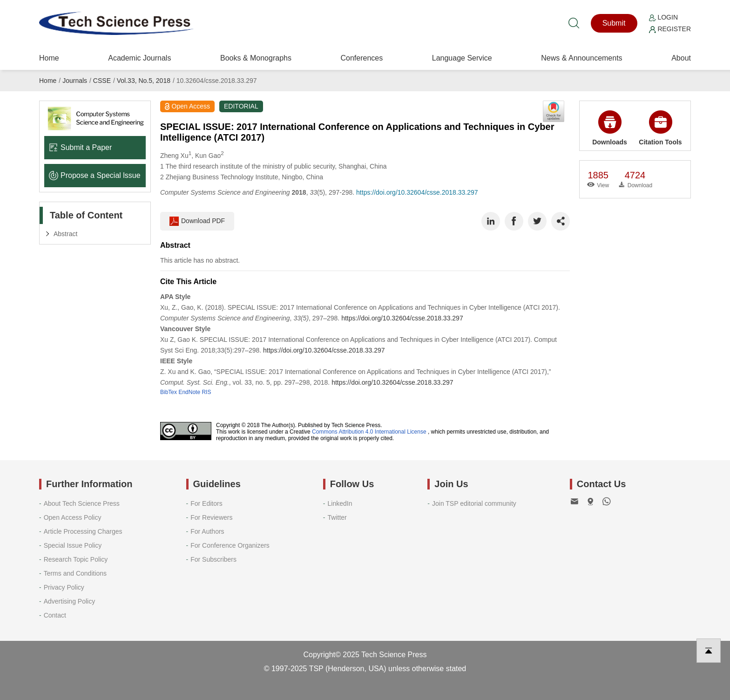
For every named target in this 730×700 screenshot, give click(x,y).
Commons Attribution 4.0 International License (369, 432)
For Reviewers (211, 517)
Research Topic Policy (76, 559)
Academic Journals (139, 58)
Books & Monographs (256, 58)
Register (670, 29)
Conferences (362, 58)
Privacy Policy (64, 587)
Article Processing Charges (83, 531)
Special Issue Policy (73, 545)
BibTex (169, 392)
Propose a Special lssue (95, 175)
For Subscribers (213, 559)
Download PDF (197, 221)
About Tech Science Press (82, 503)
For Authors (207, 531)
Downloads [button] (610, 128)
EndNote (189, 392)
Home (49, 58)
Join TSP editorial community (474, 503)
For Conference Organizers (230, 545)
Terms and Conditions (75, 573)
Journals (75, 81)
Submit (614, 23)
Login (663, 17)
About (681, 58)
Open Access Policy (73, 517)
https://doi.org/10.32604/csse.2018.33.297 (417, 192)
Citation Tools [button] (660, 128)
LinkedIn (340, 503)
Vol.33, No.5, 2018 (144, 81)
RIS (206, 392)
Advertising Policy (70, 601)
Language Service (462, 58)
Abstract (65, 234)
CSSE (102, 81)
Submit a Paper (80, 147)
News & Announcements (581, 58)
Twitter (337, 517)
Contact (55, 615)
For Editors (206, 503)
